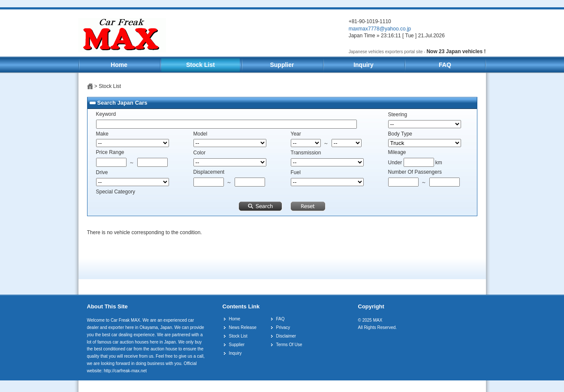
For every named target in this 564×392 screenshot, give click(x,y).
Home (119, 65)
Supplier (282, 65)
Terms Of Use (289, 345)
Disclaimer (286, 336)
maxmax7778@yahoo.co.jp (380, 29)
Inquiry (363, 65)
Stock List (201, 65)
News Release (243, 327)
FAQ (445, 65)
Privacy (283, 327)
